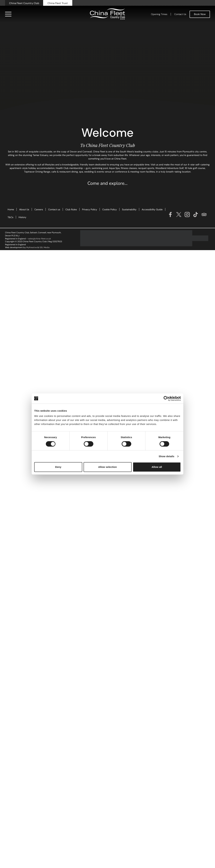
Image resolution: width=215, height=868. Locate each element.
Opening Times (159, 14)
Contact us (54, 209)
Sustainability (129, 209)
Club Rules (71, 209)
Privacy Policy (90, 209)
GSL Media (44, 247)
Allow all (157, 467)
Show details (167, 456)
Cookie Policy (110, 209)
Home (11, 209)
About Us (24, 209)
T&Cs (10, 217)
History (22, 217)
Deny (58, 467)
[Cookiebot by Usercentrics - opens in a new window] (166, 398)
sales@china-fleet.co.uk (40, 239)
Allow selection (108, 467)
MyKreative (32, 247)
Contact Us (180, 14)
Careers (39, 209)
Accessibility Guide (152, 209)
